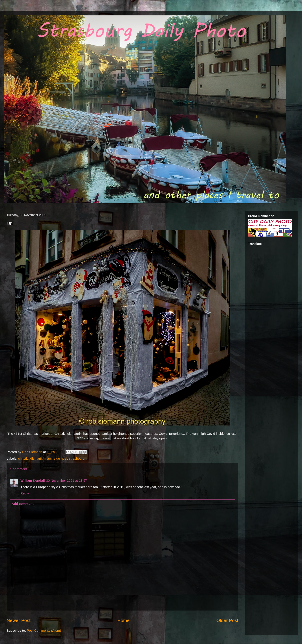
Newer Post (19, 620)
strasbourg (77, 458)
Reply (25, 493)
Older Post (227, 620)
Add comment (23, 504)
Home (123, 620)
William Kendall (33, 480)
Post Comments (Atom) (44, 630)
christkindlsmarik (30, 458)
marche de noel (56, 458)
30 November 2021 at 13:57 (67, 480)
